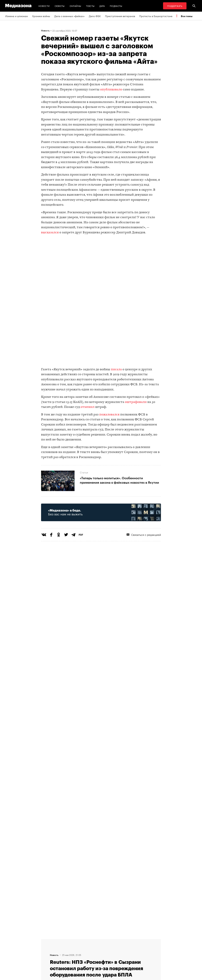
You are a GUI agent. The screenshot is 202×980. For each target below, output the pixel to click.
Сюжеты (60, 6)
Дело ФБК (95, 16)
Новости (44, 6)
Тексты (90, 6)
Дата (102, 6)
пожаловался (109, 415)
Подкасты (116, 6)
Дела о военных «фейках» (69, 16)
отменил (88, 407)
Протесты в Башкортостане (156, 16)
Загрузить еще (101, 838)
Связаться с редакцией (101, 954)
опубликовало (111, 90)
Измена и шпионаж (17, 16)
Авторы (65, 947)
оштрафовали (136, 402)
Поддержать (175, 6)
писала (116, 370)
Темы (64, 941)
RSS (91, 941)
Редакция (66, 954)
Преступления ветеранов (120, 16)
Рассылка (93, 947)
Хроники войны (41, 16)
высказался (50, 233)
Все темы (187, 16)
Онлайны (75, 6)
